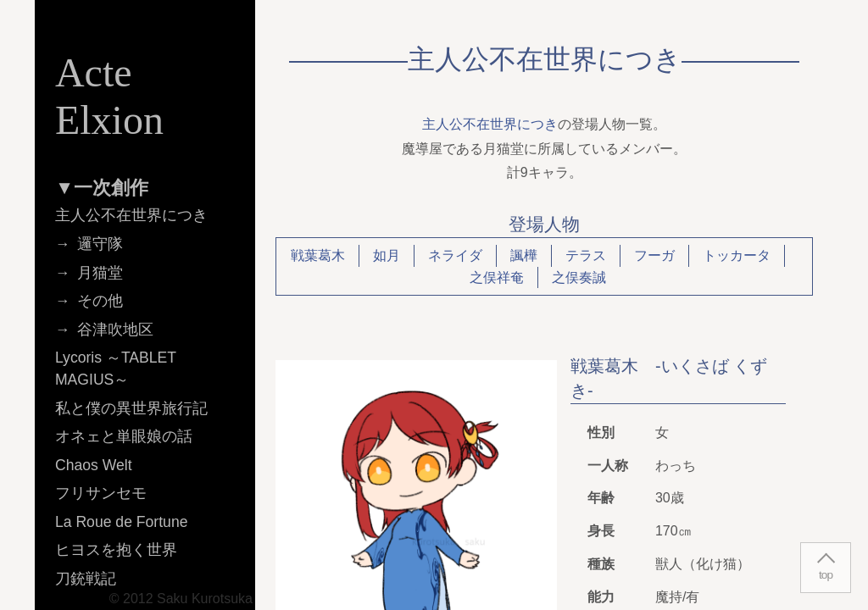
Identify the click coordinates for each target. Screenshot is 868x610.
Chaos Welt (94, 465)
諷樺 (524, 255)
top (826, 575)
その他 (100, 301)
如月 (387, 255)
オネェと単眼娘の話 (124, 436)
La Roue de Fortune (122, 522)
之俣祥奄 (497, 277)
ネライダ (455, 255)
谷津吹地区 (115, 330)
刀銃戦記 (86, 579)
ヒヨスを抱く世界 (116, 550)
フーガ (654, 255)
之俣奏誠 (579, 277)
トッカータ (737, 255)
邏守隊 (100, 244)
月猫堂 (100, 273)
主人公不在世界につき (490, 124)
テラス (586, 255)
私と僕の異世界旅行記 (131, 408)
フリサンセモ (101, 493)
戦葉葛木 (318, 255)
